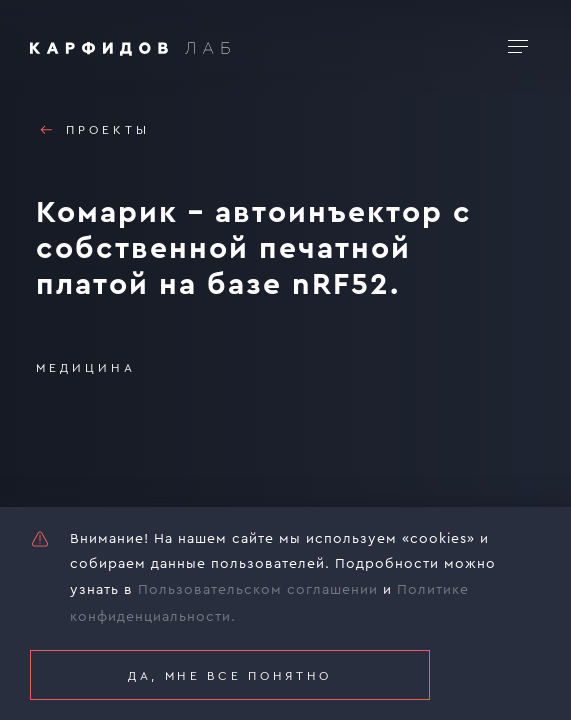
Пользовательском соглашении (258, 590)
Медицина (86, 368)
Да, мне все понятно (230, 676)
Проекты (93, 130)
